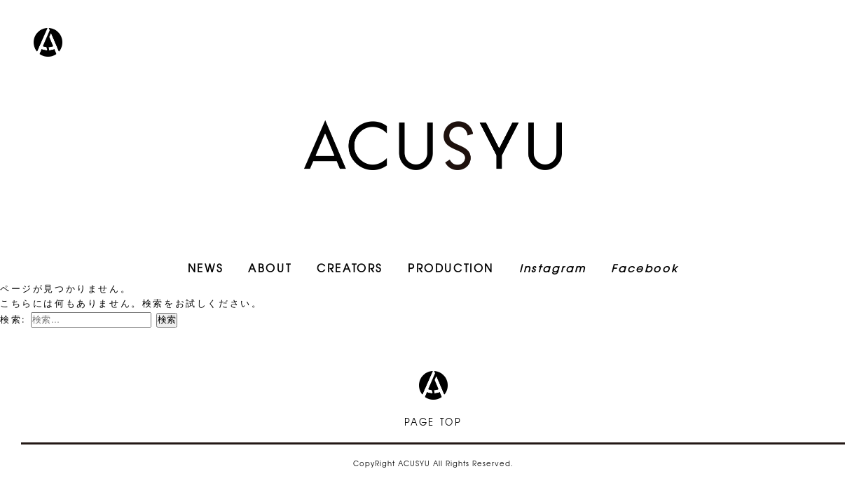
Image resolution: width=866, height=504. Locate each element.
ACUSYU (433, 145)
